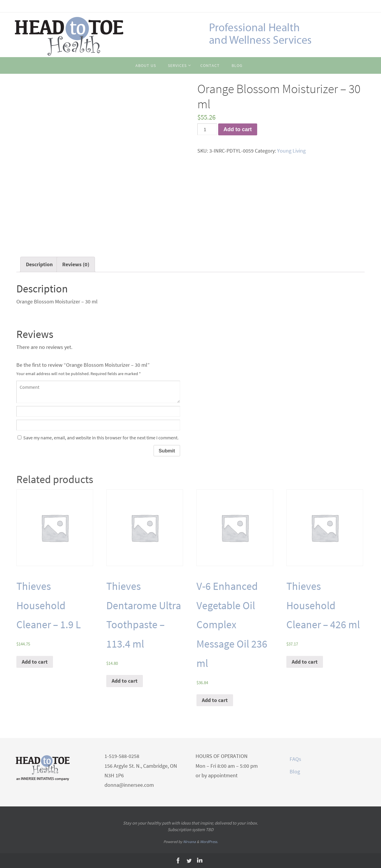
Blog (295, 771)
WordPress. (209, 842)
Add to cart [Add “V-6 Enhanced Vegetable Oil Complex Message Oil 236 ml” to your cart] (215, 700)
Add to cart (238, 129)
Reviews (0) (76, 264)
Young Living (291, 151)
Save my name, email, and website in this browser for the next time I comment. (101, 438)
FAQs (295, 759)
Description (39, 264)
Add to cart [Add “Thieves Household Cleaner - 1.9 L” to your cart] (35, 662)
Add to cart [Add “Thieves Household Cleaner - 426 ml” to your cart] (305, 662)
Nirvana (189, 842)
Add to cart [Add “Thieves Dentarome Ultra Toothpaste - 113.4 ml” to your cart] (125, 681)
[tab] (39, 264)
